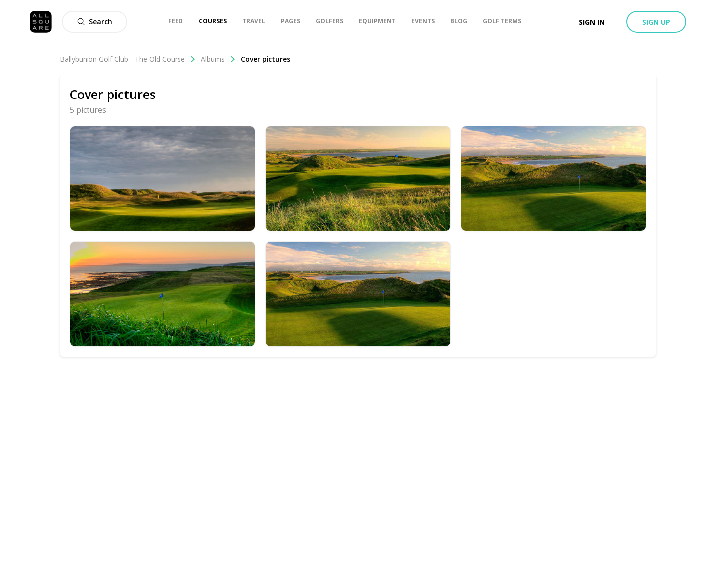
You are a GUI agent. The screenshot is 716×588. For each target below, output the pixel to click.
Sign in (592, 22)
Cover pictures (266, 59)
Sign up (656, 22)
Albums (218, 59)
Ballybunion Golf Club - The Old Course (128, 59)
